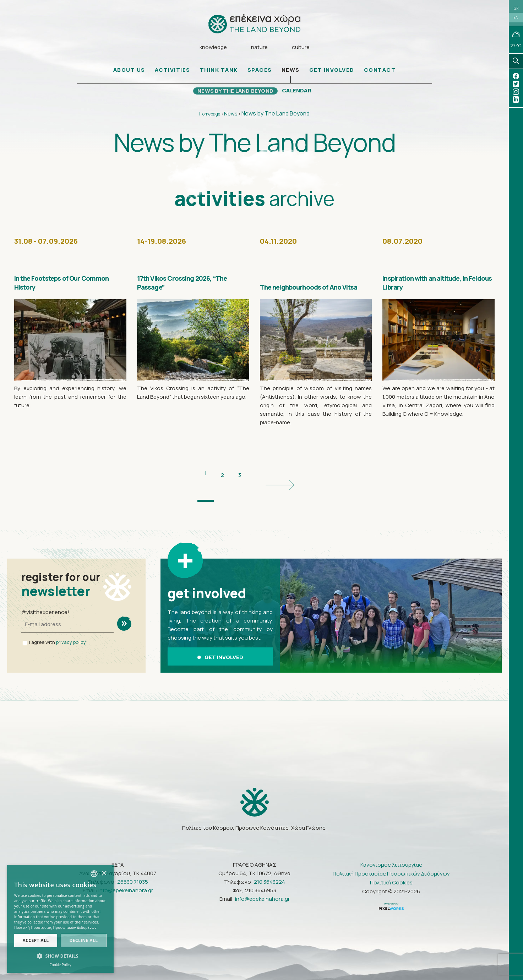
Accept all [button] (36, 940)
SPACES (260, 74)
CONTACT (380, 74)
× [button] (104, 874)
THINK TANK (219, 74)
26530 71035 (133, 862)
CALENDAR (302, 95)
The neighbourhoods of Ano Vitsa (312, 285)
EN (516, 22)
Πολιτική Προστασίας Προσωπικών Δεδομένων (391, 854)
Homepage (210, 118)
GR (516, 10)
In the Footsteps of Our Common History (65, 285)
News (231, 117)
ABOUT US (129, 74)
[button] (60, 956)
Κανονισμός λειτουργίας (391, 845)
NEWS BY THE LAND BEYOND (234, 95)
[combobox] (94, 874)
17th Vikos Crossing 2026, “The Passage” (183, 285)
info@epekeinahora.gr (126, 870)
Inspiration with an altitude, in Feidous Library (426, 280)
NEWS (291, 74)
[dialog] (60, 919)
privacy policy (71, 628)
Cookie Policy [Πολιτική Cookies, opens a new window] (60, 965)
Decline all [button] (84, 940)
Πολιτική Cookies (391, 863)
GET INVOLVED (332, 74)
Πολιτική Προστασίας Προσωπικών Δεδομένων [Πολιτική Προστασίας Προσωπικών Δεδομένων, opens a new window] (55, 927)
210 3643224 (269, 862)
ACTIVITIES (173, 74)
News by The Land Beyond (276, 117)
